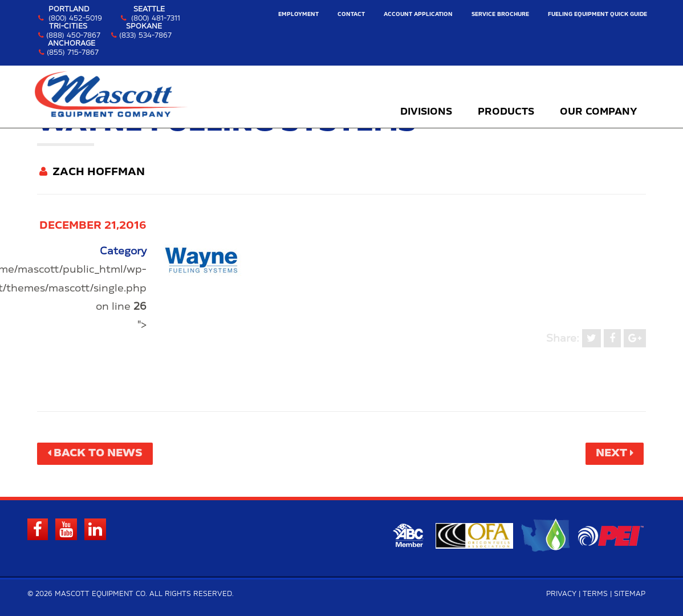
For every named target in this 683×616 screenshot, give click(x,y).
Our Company (599, 112)
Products (506, 112)
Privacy (561, 594)
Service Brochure (500, 15)
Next (611, 453)
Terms (595, 594)
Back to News (98, 453)
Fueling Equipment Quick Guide (597, 15)
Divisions (426, 112)
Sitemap (630, 594)
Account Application (418, 15)
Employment (298, 15)
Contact (351, 15)
